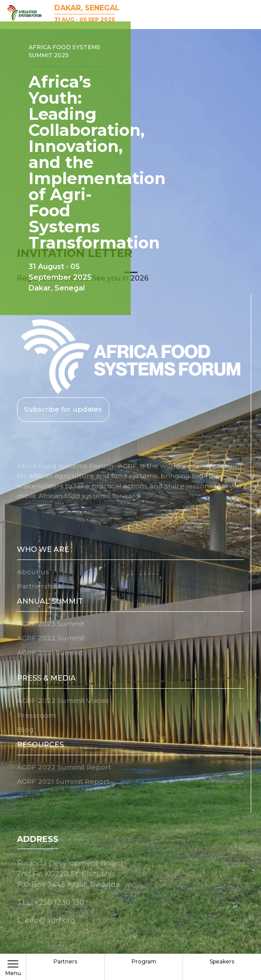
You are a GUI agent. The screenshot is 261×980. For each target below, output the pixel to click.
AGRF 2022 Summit (51, 638)
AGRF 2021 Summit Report (63, 781)
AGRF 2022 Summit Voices (63, 700)
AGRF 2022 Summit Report (64, 767)
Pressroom (36, 715)
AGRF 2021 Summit (50, 653)
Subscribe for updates (63, 409)
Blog (25, 730)
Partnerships (39, 586)
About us (33, 572)
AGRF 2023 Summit (51, 624)
